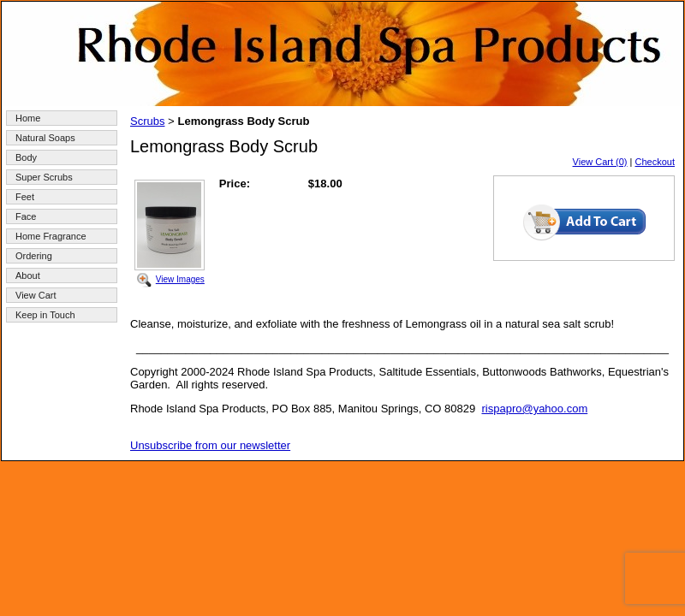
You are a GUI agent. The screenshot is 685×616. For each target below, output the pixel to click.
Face (26, 216)
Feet (25, 197)
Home (28, 118)
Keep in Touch (45, 315)
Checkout (655, 162)
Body (26, 157)
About (28, 275)
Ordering (34, 256)
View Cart (36, 295)
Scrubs (147, 121)
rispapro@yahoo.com (534, 409)
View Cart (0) (600, 162)
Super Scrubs (44, 177)
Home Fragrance (51, 236)
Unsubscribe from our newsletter (210, 445)
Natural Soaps (45, 138)
